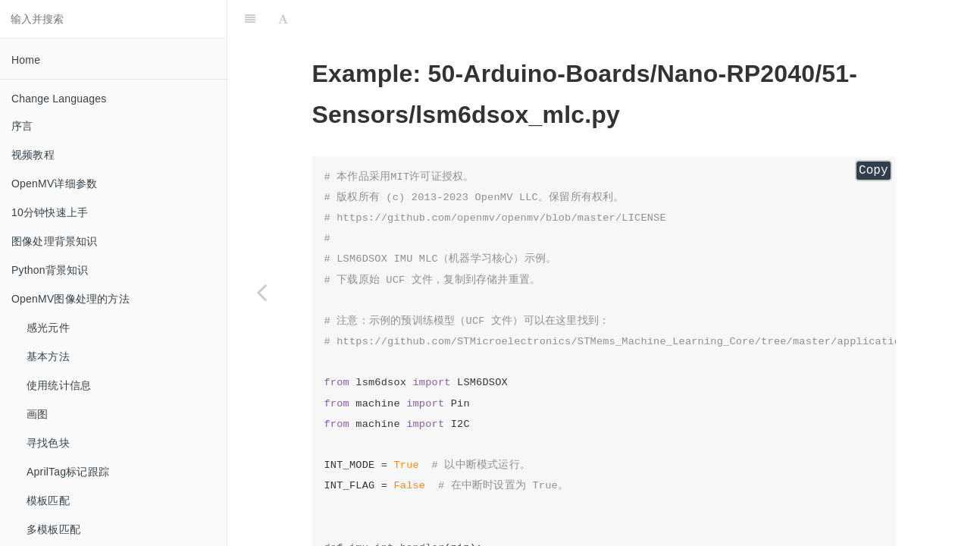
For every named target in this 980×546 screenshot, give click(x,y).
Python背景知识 (50, 270)
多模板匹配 (53, 529)
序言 (22, 126)
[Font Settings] (283, 19)
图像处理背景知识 (55, 241)
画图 (37, 414)
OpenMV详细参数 (54, 184)
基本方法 (48, 356)
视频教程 (33, 155)
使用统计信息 (59, 385)
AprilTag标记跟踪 (68, 472)
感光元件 (48, 328)
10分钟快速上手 (50, 212)
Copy (873, 171)
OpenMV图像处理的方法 (70, 299)
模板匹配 (48, 500)
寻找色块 (48, 443)
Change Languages (59, 99)
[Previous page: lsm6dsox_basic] (261, 292)
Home (26, 60)
